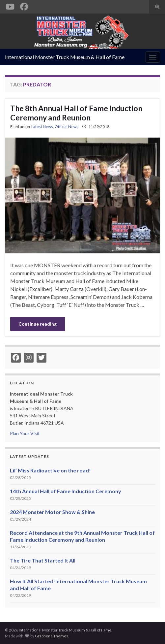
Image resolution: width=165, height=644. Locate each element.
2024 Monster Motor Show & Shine (52, 512)
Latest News (42, 127)
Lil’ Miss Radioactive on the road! (50, 470)
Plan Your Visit (25, 433)
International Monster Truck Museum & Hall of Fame (65, 57)
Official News (67, 127)
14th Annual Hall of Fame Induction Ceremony (66, 491)
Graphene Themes (52, 636)
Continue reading (38, 324)
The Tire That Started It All (43, 560)
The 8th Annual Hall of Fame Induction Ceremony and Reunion (76, 113)
